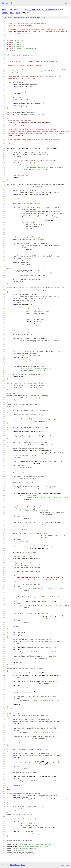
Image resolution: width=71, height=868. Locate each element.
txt (63, 865)
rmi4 (18, 13)
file (43, 17)
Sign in (67, 3)
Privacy (17, 865)
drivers (5, 13)
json (67, 865)
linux (16, 10)
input (12, 13)
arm (10, 10)
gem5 (4, 10)
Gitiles (12, 865)
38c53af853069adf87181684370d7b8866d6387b (39, 10)
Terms (23, 865)
